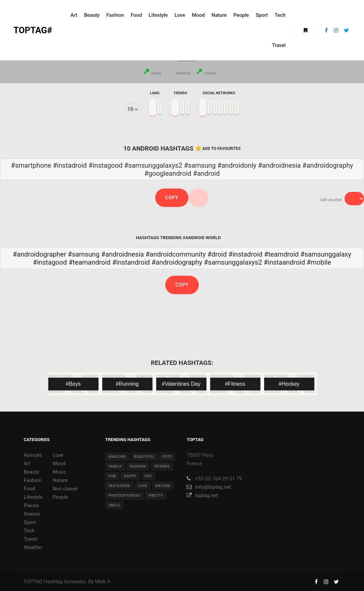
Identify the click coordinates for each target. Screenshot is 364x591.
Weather (33, 547)
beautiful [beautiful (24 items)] (144, 457)
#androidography (177, 262)
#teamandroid (89, 262)
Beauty (32, 472)
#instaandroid (284, 262)
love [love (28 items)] (143, 486)
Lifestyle (33, 497)
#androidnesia (123, 254)
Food (29, 489)
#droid (217, 254)
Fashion (33, 480)
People (60, 497)
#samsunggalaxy (326, 254)
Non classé (65, 489)
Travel (31, 539)
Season (32, 514)
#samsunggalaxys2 (233, 262)
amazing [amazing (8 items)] (117, 457)
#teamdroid (281, 254)
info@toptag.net (209, 487)
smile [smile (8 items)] (114, 505)
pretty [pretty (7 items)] (156, 496)
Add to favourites (222, 149)
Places (31, 505)
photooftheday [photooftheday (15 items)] (125, 496)
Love (58, 455)
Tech (29, 531)
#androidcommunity (176, 254)
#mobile (319, 262)
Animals (33, 455)
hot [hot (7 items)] (149, 476)
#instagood (50, 262)
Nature (60, 480)
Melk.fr (103, 582)
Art (27, 464)
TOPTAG (33, 582)
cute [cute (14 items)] (167, 457)
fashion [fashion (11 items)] (138, 466)
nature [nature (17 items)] (163, 486)
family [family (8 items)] (115, 466)
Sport (30, 522)
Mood (59, 464)
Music (59, 472)
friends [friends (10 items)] (162, 466)
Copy (172, 198)
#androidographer (39, 254)
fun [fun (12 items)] (112, 476)
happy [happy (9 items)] (130, 476)
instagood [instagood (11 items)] (119, 486)
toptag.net (202, 495)
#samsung (84, 254)
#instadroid (245, 254)
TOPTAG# (33, 30)
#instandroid (131, 262)
